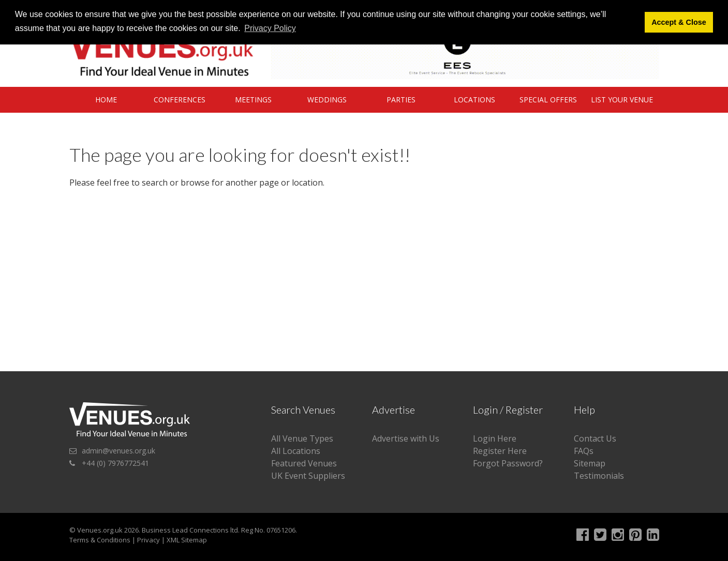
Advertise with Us (406, 438)
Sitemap (590, 463)
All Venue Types (302, 438)
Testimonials (599, 476)
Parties (401, 100)
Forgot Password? (508, 463)
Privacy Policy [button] (270, 28)
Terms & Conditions (100, 540)
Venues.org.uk (100, 530)
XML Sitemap (187, 540)
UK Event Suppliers (308, 476)
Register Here (500, 451)
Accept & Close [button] (679, 22)
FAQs (584, 451)
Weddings (327, 100)
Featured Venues (304, 463)
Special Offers (548, 100)
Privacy (148, 540)
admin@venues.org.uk (118, 451)
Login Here (495, 438)
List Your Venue (622, 100)
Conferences (180, 100)
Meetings (253, 100)
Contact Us (595, 438)
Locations (474, 100)
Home (106, 100)
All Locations (296, 451)
